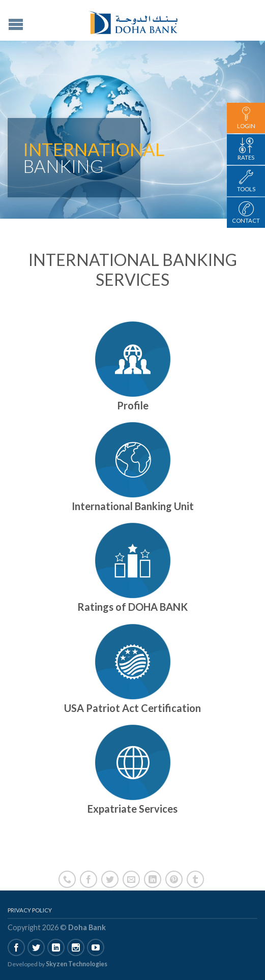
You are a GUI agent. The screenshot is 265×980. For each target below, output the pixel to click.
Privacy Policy (30, 910)
